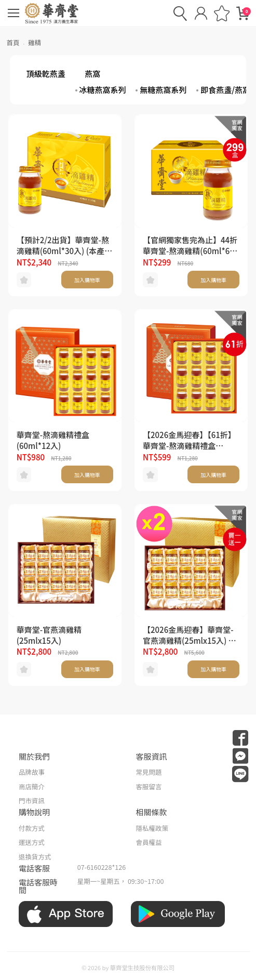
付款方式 (32, 828)
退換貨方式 (35, 857)
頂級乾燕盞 (46, 74)
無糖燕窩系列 (163, 90)
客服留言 (149, 786)
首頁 (13, 42)
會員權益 (149, 842)
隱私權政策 (152, 828)
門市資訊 (32, 800)
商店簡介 (32, 786)
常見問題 (149, 772)
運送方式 (32, 842)
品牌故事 (32, 772)
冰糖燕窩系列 (103, 90)
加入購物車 (87, 280)
